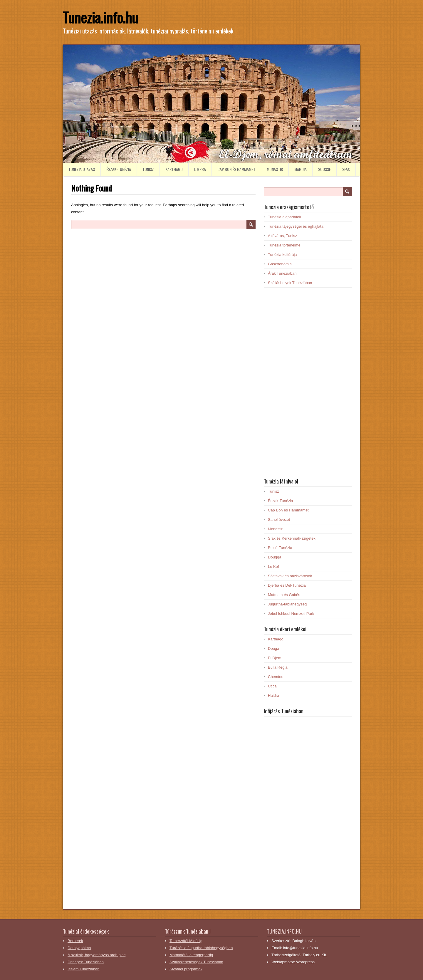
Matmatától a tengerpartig (191, 955)
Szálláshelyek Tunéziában (290, 283)
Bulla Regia (278, 667)
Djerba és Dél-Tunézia (287, 585)
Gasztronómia (280, 264)
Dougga (275, 557)
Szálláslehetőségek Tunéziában (196, 962)
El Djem (275, 658)
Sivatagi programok (186, 969)
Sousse (324, 169)
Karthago (174, 169)
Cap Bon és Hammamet (236, 169)
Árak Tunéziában (282, 273)
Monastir (275, 169)
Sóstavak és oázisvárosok (290, 576)
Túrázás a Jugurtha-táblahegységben (201, 948)
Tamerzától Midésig (186, 941)
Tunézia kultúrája (282, 255)
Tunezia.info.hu (100, 17)
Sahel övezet (279, 520)
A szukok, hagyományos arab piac (96, 955)
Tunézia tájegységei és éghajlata (296, 226)
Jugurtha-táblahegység (287, 604)
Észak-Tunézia (119, 169)
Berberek (75, 941)
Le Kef (273, 567)
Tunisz (148, 169)
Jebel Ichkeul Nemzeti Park (291, 614)
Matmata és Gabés (284, 595)
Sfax (346, 169)
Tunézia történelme (284, 245)
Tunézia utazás (82, 169)
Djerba (200, 169)
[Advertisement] (308, 382)
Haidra (273, 695)
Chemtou (276, 677)
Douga (273, 648)
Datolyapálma (79, 948)
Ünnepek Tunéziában (86, 962)
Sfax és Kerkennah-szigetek (292, 538)
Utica (272, 686)
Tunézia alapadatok (284, 217)
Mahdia (301, 169)
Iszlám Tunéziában (83, 969)
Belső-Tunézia (280, 548)
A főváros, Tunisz (282, 236)
